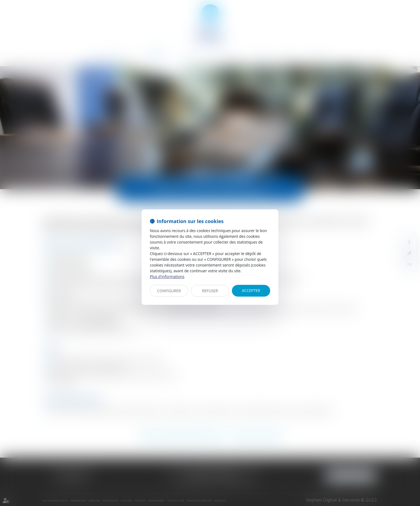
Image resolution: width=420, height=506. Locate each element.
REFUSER (210, 291)
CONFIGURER (169, 291)
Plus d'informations (167, 277)
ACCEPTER (251, 290)
